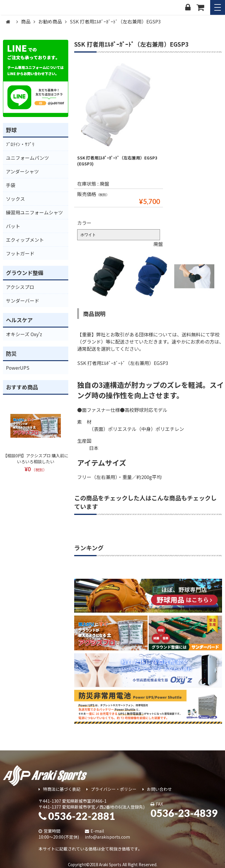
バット (13, 226)
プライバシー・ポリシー (111, 789)
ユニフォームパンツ (27, 158)
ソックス (15, 199)
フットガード (20, 253)
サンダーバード (23, 301)
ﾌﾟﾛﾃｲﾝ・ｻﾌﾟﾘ (20, 144)
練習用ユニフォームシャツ (34, 212)
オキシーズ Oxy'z (24, 334)
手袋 (11, 185)
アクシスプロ (20, 287)
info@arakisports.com (107, 837)
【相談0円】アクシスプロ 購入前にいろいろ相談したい (36, 458)
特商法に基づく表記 (60, 789)
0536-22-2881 (77, 816)
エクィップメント (25, 240)
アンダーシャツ (22, 171)
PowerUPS (18, 368)
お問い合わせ (157, 789)
